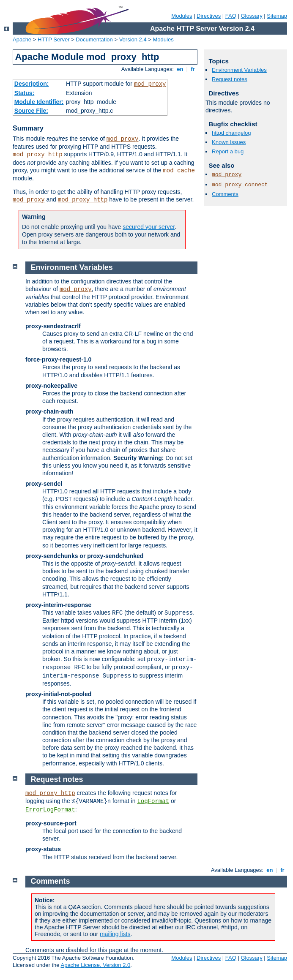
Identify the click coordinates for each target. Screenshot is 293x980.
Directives (209, 16)
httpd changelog (231, 133)
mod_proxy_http (38, 155)
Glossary (251, 16)
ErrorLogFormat (50, 810)
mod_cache (179, 171)
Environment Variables (239, 70)
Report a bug (228, 151)
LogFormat (153, 801)
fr (193, 69)
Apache (22, 39)
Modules (182, 16)
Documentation (94, 39)
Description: (32, 84)
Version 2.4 (133, 39)
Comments (225, 194)
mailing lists (115, 934)
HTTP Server (54, 39)
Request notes (230, 79)
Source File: (31, 111)
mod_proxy (150, 84)
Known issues (229, 142)
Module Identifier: (39, 102)
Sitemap (277, 16)
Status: (24, 93)
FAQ (231, 16)
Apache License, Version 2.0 (95, 965)
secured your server (149, 227)
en (180, 69)
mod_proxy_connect (240, 185)
